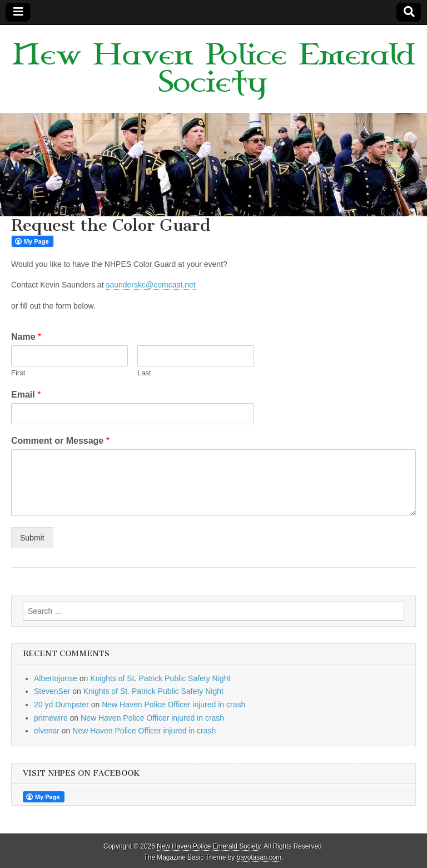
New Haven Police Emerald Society (213, 69)
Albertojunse (56, 678)
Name (26, 337)
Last (144, 373)
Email (26, 395)
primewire (51, 718)
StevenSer (52, 691)
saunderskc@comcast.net (150, 285)
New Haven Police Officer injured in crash (173, 705)
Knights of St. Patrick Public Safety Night (160, 678)
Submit (32, 538)
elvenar (47, 731)
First (18, 373)
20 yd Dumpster (61, 705)
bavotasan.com (259, 857)
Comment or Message (60, 441)
